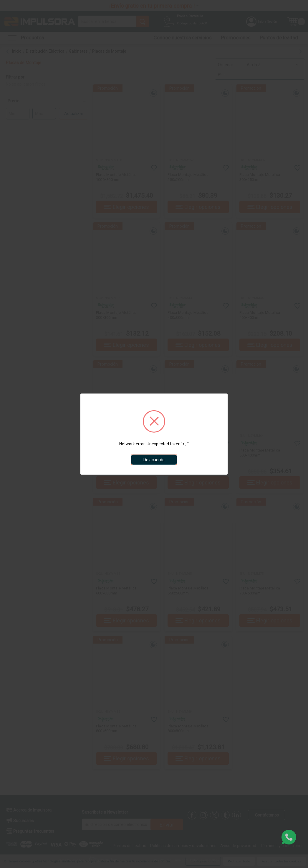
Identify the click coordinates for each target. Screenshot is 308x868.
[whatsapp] (289, 837)
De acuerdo (154, 460)
